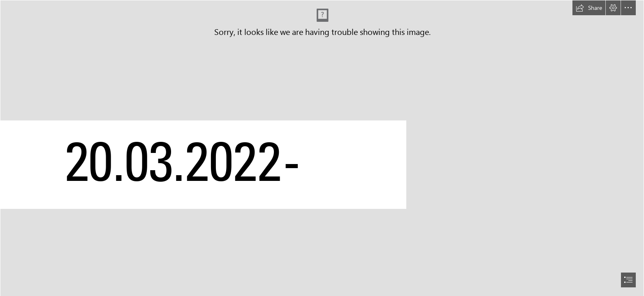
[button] (589, 8)
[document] (322, 148)
